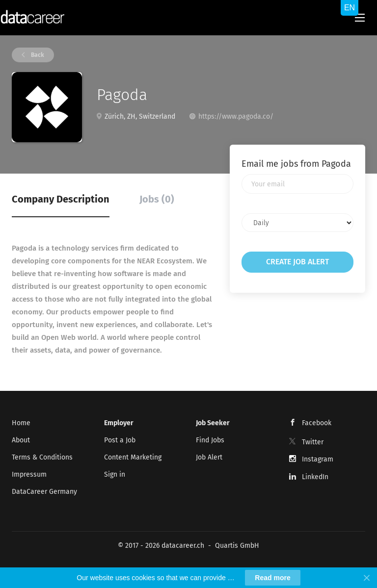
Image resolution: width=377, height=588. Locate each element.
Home (21, 423)
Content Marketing (133, 457)
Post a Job (120, 440)
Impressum (29, 474)
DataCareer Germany (44, 492)
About (21, 440)
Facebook (317, 423)
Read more (272, 578)
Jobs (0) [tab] (157, 199)
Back (37, 55)
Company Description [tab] (61, 199)
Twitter (313, 442)
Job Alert (209, 457)
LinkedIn (315, 477)
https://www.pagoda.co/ (236, 116)
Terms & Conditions (42, 457)
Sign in (115, 474)
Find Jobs (210, 440)
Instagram (318, 459)
